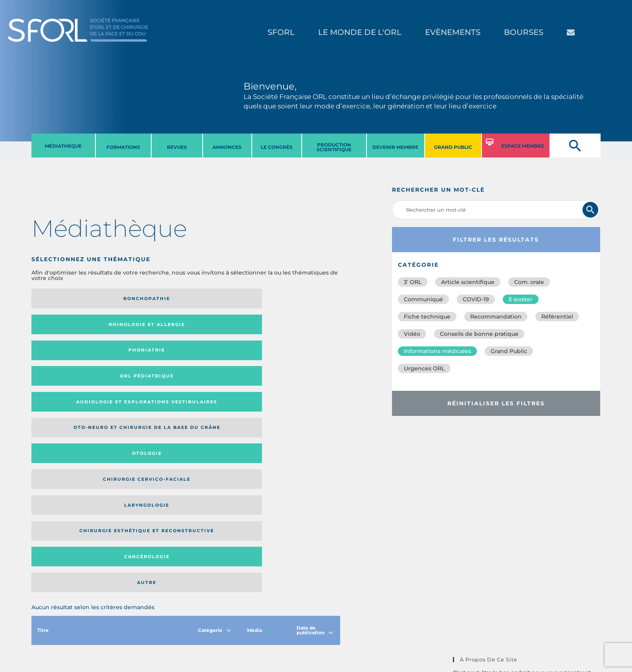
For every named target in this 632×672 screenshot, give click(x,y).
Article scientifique (468, 282)
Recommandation (496, 317)
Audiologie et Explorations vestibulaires (60, 327)
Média (259, 408)
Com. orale (529, 282)
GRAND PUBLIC (453, 147)
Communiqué (423, 299)
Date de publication (315, 408)
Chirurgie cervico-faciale (295, 327)
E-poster (521, 299)
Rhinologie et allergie (138, 299)
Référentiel (557, 317)
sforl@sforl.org (153, 624)
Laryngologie (67, 358)
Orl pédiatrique (298, 298)
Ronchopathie (67, 298)
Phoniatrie (221, 298)
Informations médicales (437, 351)
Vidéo (412, 334)
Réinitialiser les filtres (496, 403)
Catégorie (214, 408)
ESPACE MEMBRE (523, 146)
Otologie (221, 327)
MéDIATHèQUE (63, 146)
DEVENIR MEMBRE (395, 147)
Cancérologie (221, 358)
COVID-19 (476, 299)
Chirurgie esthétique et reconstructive (141, 358)
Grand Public (509, 351)
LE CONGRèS (277, 147)
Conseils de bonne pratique (479, 334)
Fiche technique (427, 317)
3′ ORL (413, 282)
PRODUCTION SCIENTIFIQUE (334, 147)
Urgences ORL (424, 368)
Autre (298, 358)
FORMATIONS (123, 147)
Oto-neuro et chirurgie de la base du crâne (141, 327)
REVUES (177, 147)
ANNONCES (227, 147)
